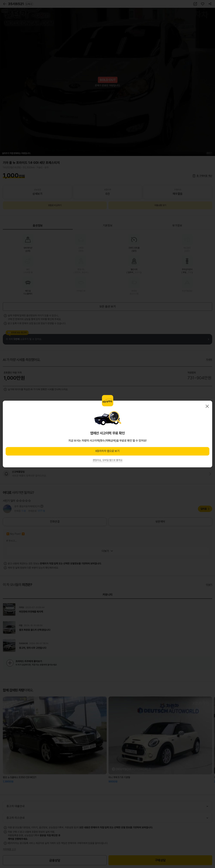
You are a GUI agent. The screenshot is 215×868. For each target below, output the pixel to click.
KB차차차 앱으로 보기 (107, 451)
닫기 (207, 406)
